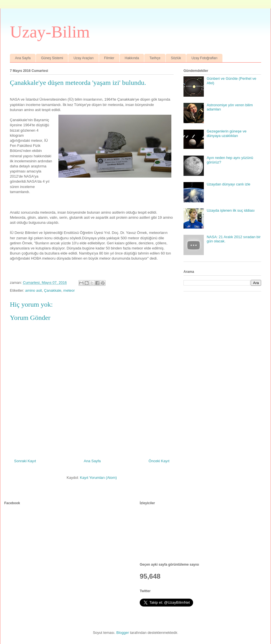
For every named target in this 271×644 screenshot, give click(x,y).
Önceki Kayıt (159, 461)
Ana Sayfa (23, 58)
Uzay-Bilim (50, 32)
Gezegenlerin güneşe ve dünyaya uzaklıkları (227, 133)
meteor (69, 290)
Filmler (109, 58)
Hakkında (132, 58)
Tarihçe (155, 58)
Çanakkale (53, 290)
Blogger (123, 633)
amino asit (33, 290)
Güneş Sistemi (52, 58)
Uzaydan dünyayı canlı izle (229, 184)
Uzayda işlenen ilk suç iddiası (231, 210)
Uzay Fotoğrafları (204, 58)
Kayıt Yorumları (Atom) (98, 478)
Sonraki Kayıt (25, 461)
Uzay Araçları (83, 58)
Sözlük (176, 58)
